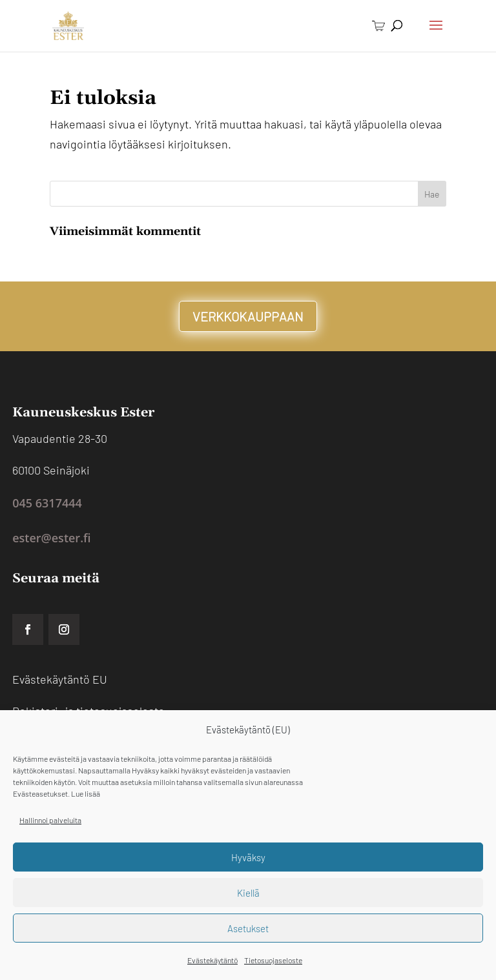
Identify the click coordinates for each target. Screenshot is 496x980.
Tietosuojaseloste (273, 960)
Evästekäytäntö (212, 960)
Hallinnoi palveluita (50, 820)
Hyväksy (248, 857)
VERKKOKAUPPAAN (248, 316)
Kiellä (248, 893)
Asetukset (248, 928)
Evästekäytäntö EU (60, 679)
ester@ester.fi (51, 538)
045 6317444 (47, 503)
